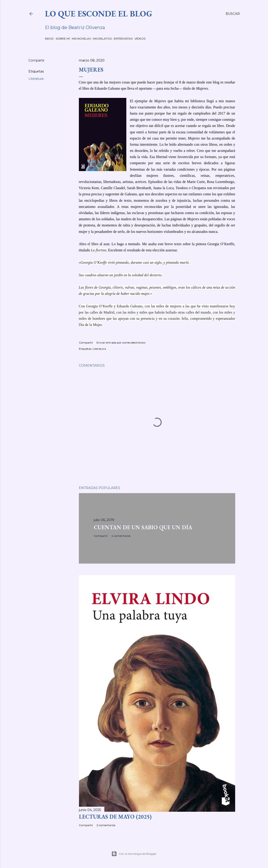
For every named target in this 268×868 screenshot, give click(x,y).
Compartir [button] (36, 60)
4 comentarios (121, 536)
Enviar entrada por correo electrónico (121, 343)
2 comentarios (106, 825)
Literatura (36, 79)
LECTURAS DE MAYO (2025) (115, 817)
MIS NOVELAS (81, 39)
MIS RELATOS (102, 39)
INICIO (49, 39)
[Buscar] (233, 14)
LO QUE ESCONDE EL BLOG (99, 14)
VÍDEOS (140, 39)
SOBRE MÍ (63, 39)
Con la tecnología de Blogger (134, 854)
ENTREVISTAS (123, 39)
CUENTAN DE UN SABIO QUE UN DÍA (143, 527)
